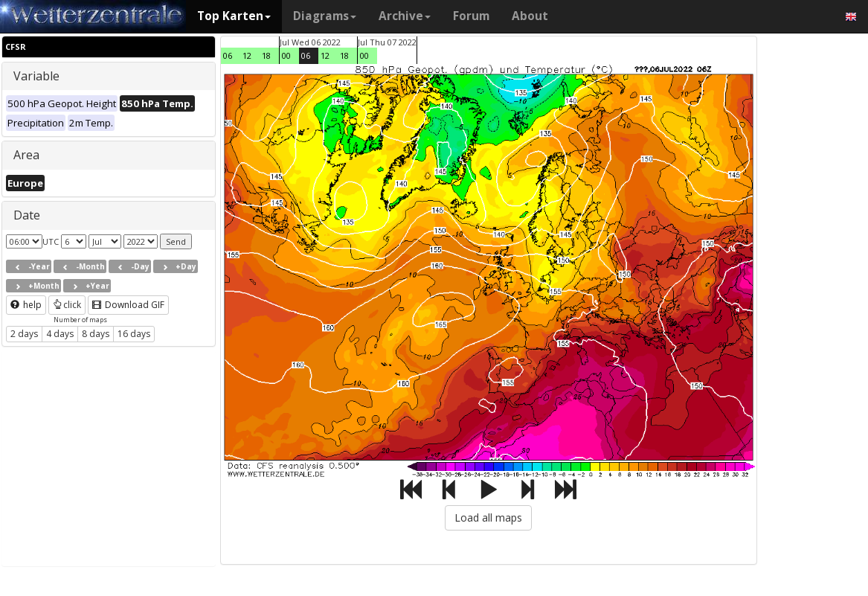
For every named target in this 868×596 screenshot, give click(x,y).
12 (247, 55)
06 (228, 55)
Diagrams (325, 16)
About (530, 16)
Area (26, 155)
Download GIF (128, 305)
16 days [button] (134, 334)
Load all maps (488, 518)
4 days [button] (60, 334)
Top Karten (234, 16)
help (26, 305)
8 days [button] (96, 334)
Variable (36, 76)
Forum (471, 16)
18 (266, 55)
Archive (405, 16)
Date (27, 215)
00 (286, 55)
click (67, 305)
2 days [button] (24, 334)
